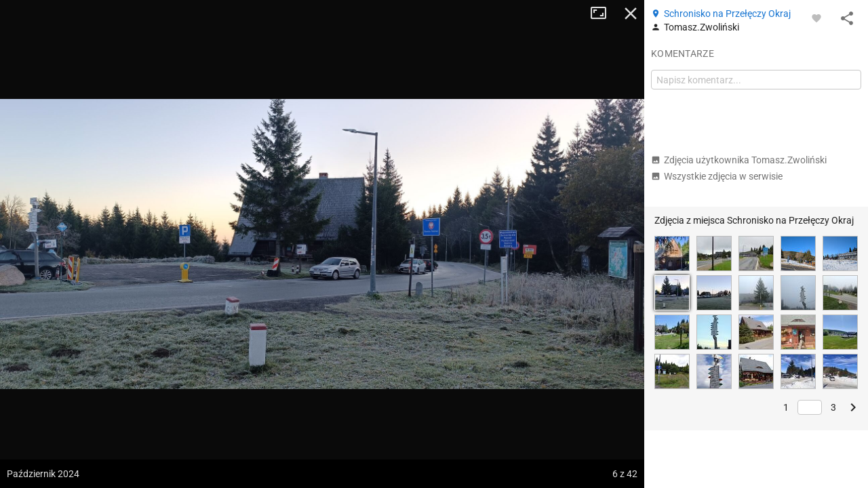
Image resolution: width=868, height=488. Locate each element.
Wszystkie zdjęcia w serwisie (717, 176)
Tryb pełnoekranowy (604, 14)
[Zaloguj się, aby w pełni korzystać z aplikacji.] (816, 18)
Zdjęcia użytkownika (739, 160)
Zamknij (631, 14)
